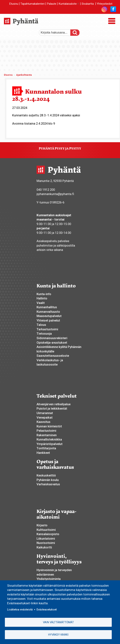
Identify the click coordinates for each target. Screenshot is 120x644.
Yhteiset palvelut (48, 320)
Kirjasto (42, 525)
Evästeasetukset (47, 610)
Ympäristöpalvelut (49, 444)
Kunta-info (44, 294)
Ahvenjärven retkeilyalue (54, 404)
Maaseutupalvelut (49, 316)
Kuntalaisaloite (69, 4)
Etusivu (14, 4)
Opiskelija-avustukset (52, 343)
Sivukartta (88, 4)
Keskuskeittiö (46, 475)
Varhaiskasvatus (48, 484)
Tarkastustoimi (47, 329)
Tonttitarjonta (46, 448)
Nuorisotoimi (46, 543)
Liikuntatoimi (46, 539)
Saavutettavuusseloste (53, 356)
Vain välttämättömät (58, 622)
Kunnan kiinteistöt (49, 426)
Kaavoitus (43, 422)
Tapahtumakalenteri (33, 4)
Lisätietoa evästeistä (20, 610)
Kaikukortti (44, 547)
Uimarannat (45, 413)
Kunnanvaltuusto (48, 312)
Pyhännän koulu (48, 480)
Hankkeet (43, 453)
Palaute (52, 4)
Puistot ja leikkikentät (52, 408)
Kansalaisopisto (48, 534)
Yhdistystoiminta (49, 579)
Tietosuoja (44, 334)
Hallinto (42, 298)
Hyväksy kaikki (58, 635)
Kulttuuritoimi (46, 530)
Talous (41, 325)
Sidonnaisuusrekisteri (52, 338)
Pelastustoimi (46, 431)
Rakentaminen (47, 435)
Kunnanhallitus (47, 307)
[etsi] (57, 33)
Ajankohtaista (24, 75)
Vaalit (41, 303)
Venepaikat (45, 417)
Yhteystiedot (105, 4)
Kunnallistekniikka (49, 439)
